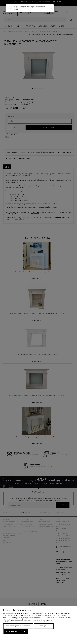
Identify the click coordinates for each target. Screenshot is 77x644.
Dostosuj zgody (44, 626)
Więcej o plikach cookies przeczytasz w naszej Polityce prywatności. (28, 621)
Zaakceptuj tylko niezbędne (18, 626)
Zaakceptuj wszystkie (16, 631)
